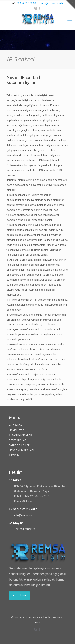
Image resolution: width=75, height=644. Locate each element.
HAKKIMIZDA (17, 430)
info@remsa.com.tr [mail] (52, 3)
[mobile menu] (70, 19)
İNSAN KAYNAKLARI (21, 435)
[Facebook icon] (39, 8)
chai (38, 623)
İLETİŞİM (14, 455)
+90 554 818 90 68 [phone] (25, 3)
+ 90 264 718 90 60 (25, 529)
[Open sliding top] (70, 4)
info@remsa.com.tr (25, 515)
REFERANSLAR (18, 440)
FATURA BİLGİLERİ (20, 445)
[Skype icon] (35, 8)
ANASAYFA (15, 425)
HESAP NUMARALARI (21, 450)
